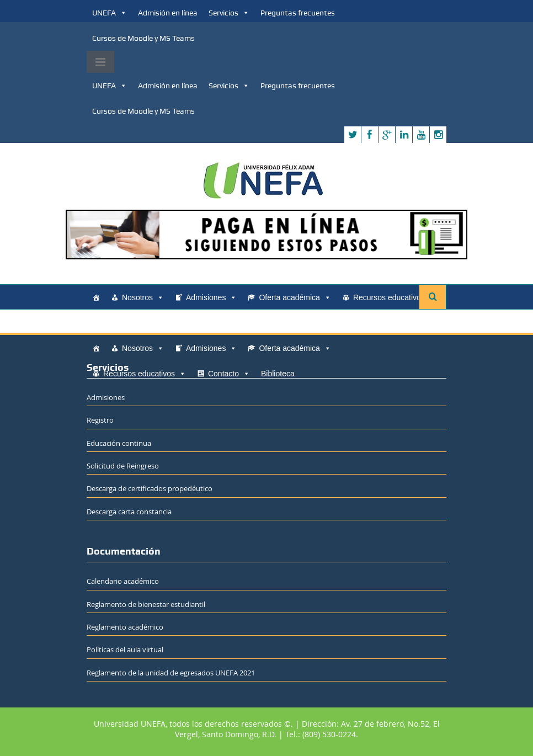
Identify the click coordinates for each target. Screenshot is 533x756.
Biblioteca (173, 323)
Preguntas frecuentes (298, 13)
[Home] (96, 297)
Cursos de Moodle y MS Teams (143, 38)
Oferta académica (295, 297)
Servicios (229, 13)
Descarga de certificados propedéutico (150, 488)
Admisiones (211, 297)
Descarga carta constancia (129, 512)
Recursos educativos (395, 297)
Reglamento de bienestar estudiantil (146, 604)
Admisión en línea (168, 13)
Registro (100, 420)
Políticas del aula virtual (125, 649)
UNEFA (110, 13)
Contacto (124, 323)
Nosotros (143, 297)
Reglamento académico (125, 627)
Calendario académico (123, 581)
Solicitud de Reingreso (123, 466)
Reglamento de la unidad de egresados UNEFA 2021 (171, 673)
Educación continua (119, 443)
